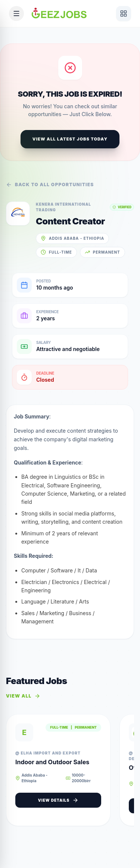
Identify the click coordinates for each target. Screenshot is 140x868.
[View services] (124, 13)
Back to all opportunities (50, 185)
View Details (58, 800)
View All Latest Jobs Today (70, 139)
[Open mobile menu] (16, 13)
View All (23, 696)
